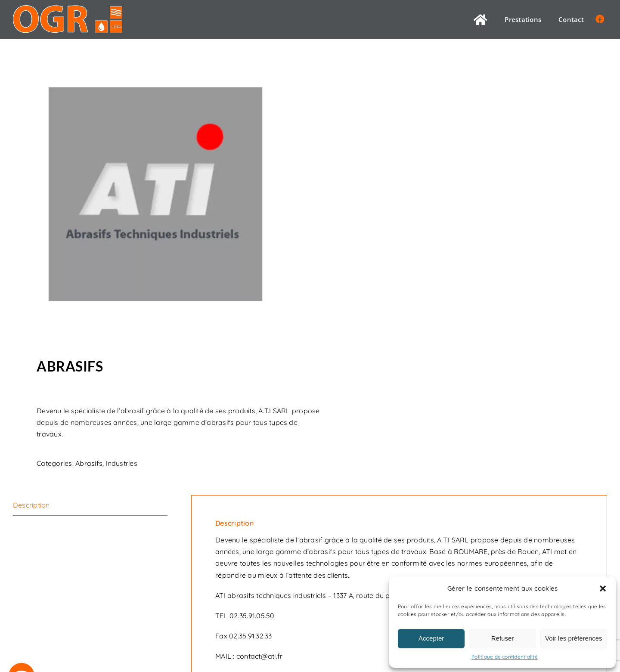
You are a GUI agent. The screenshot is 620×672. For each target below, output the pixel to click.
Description (31, 505)
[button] (603, 588)
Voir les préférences (574, 638)
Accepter (431, 638)
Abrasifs (89, 463)
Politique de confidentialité (505, 657)
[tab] (90, 505)
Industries (121, 463)
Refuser (503, 638)
